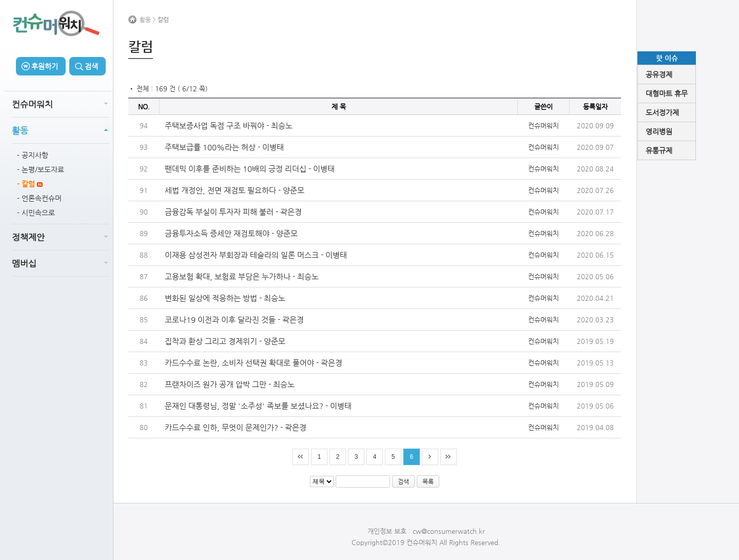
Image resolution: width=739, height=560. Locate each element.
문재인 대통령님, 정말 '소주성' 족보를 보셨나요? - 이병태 (258, 406)
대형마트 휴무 (667, 93)
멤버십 (24, 263)
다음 (430, 457)
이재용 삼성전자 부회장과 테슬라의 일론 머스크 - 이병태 (256, 255)
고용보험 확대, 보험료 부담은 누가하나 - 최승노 (242, 276)
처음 (301, 457)
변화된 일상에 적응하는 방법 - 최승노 (225, 298)
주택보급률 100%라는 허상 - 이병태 (224, 147)
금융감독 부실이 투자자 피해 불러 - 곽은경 (233, 212)
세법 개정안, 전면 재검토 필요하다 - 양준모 (235, 190)
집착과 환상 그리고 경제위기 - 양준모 (225, 341)
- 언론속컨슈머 (39, 198)
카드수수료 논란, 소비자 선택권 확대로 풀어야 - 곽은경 (254, 363)
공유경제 (659, 74)
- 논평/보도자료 (41, 169)
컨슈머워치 (32, 104)
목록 (428, 481)
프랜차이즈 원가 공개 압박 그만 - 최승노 (230, 384)
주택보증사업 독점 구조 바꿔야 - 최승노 (229, 125)
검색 (91, 66)
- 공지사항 (33, 155)
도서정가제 (662, 112)
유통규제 (659, 150)
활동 (20, 130)
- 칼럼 (30, 184)
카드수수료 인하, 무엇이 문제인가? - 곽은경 (236, 427)
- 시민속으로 (36, 213)
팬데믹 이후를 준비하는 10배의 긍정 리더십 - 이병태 (250, 169)
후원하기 (45, 66)
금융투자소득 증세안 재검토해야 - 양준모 (231, 233)
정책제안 (28, 237)
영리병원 (659, 131)
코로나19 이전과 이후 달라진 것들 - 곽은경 (234, 320)
